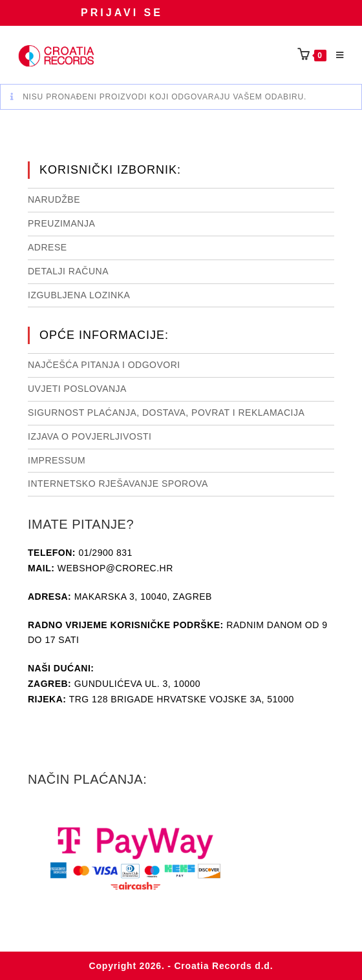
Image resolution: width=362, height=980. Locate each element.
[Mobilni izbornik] (335, 56)
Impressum (57, 460)
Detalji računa (68, 271)
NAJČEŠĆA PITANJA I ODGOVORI (104, 365)
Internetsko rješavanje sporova (118, 484)
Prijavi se (122, 13)
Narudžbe (54, 199)
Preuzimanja (61, 223)
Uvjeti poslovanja (77, 389)
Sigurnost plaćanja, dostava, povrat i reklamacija (166, 413)
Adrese (48, 247)
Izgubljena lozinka (79, 295)
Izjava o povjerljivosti (90, 436)
